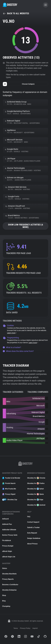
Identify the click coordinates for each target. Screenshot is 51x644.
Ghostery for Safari (35, 489)
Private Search (9, 483)
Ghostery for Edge (35, 500)
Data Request (32, 533)
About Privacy (32, 544)
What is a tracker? (12, 347)
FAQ (29, 517)
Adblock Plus (7, 524)
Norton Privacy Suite (10, 535)
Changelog (6, 606)
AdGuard (5, 519)
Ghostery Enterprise (9, 590)
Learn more (12, 333)
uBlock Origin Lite (9, 557)
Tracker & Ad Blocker (11, 478)
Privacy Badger (8, 546)
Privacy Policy (25, 628)
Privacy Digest (9, 494)
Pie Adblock (7, 540)
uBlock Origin (7, 551)
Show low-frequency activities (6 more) (26, 226)
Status (5, 568)
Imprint (35, 628)
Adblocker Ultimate (9, 530)
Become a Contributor (10, 585)
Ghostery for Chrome (36, 478)
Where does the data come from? (18, 351)
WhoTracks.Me (9, 489)
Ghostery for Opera (35, 494)
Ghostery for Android (36, 505)
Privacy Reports (8, 579)
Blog (4, 601)
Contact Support (33, 522)
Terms (16, 628)
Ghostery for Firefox (36, 483)
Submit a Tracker (33, 527)
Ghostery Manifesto (9, 574)
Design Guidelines (34, 538)
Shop (4, 595)
